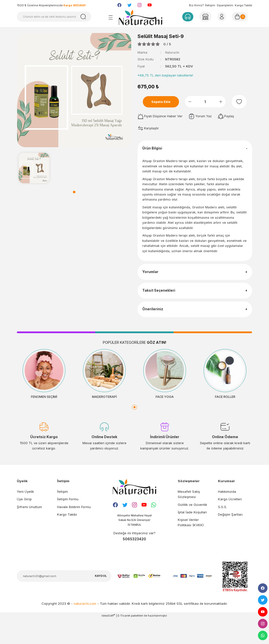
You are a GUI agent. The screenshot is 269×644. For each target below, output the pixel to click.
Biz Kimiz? (196, 5)
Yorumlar (152, 283)
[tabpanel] (34, 168)
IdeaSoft (108, 640)
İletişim (210, 5)
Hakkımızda (227, 515)
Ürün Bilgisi (154, 150)
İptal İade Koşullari (192, 536)
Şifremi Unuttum (29, 531)
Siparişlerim (225, 5)
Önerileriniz (154, 329)
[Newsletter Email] (64, 601)
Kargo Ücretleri (230, 523)
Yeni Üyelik (25, 515)
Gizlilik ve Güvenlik (192, 528)
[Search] (54, 17)
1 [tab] (74, 192)
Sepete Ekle (163, 102)
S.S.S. (222, 531)
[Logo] (141, 17)
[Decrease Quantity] (194, 102)
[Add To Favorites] (241, 102)
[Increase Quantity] (225, 102)
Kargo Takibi (243, 5)
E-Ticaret (124, 640)
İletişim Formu (68, 523)
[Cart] (241, 17)
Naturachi (173, 52)
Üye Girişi (24, 523)
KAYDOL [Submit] (101, 600)
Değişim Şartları (230, 538)
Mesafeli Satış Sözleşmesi (189, 518)
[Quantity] (210, 102)
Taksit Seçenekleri (161, 306)
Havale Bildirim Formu (74, 531)
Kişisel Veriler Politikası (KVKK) (191, 546)
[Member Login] (205, 17)
